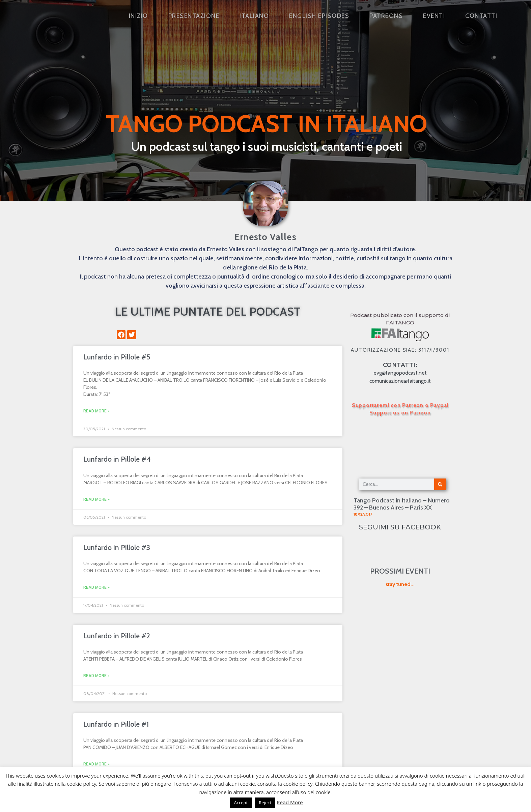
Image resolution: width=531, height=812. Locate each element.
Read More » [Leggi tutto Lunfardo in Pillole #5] (96, 411)
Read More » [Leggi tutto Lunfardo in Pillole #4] (96, 499)
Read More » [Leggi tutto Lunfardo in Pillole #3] (96, 587)
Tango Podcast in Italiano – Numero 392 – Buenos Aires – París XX (402, 504)
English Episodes (319, 16)
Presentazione (194, 16)
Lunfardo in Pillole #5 (117, 357)
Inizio (138, 16)
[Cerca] (440, 484)
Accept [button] (241, 803)
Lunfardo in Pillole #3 (117, 547)
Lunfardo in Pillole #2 (117, 636)
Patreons (386, 16)
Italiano (254, 16)
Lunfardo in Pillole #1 (116, 724)
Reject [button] (265, 803)
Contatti (481, 16)
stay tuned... (400, 584)
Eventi (434, 16)
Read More (290, 802)
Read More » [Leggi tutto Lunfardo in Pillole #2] (96, 676)
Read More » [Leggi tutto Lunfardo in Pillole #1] (96, 764)
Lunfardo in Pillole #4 (117, 459)
